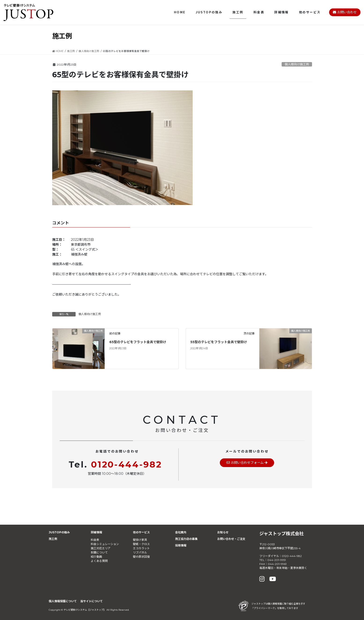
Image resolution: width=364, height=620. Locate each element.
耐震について (99, 552)
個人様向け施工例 (297, 64)
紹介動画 (96, 557)
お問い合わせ (345, 12)
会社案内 (181, 532)
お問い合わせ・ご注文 (231, 539)
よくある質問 (99, 561)
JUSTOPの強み (59, 532)
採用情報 (181, 545)
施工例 (53, 539)
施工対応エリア (101, 548)
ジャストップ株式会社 (281, 534)
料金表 (95, 540)
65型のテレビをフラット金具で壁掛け (138, 342)
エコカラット (141, 548)
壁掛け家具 (140, 540)
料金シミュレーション (105, 544)
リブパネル (140, 552)
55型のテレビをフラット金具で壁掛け (219, 342)
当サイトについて (92, 601)
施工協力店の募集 (186, 539)
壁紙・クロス (141, 544)
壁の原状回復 (141, 557)
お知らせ (223, 532)
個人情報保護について (63, 601)
